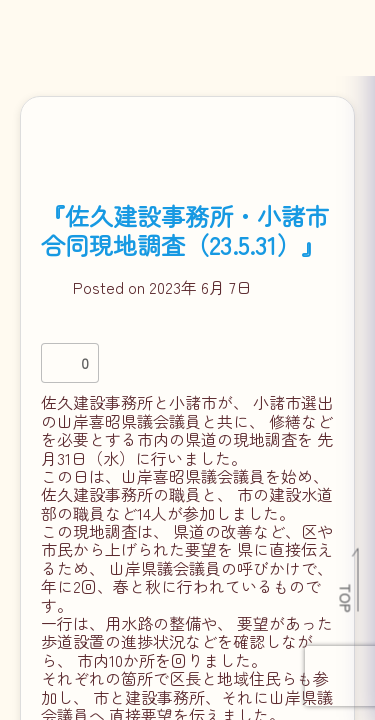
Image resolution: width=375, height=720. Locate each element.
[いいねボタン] (61, 363)
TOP (346, 598)
